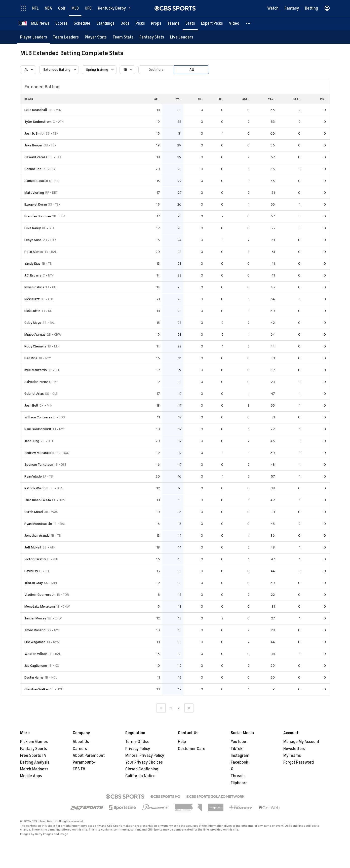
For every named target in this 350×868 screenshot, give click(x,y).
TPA (271, 99)
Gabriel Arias (34, 394)
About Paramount (89, 756)
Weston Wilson (36, 654)
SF (221, 99)
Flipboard (239, 783)
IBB (323, 99)
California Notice (140, 776)
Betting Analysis (35, 762)
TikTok (237, 749)
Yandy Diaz (32, 264)
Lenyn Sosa (33, 240)
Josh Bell (31, 405)
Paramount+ (84, 762)
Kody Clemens (35, 346)
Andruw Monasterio (39, 453)
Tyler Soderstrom (38, 122)
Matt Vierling (34, 193)
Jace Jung (32, 441)
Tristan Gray (34, 583)
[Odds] (125, 23)
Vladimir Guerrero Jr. (40, 595)
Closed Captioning (142, 769)
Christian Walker (37, 689)
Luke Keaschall (36, 110)
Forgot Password (299, 762)
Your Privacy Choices (144, 762)
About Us (81, 742)
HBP (297, 99)
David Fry (31, 571)
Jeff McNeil (33, 547)
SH (200, 99)
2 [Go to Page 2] (179, 708)
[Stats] (190, 23)
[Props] (156, 23)
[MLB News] (40, 23)
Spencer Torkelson (39, 465)
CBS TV (79, 769)
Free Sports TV (33, 756)
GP (157, 99)
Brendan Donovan (38, 216)
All (192, 70)
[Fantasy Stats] (152, 37)
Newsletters (294, 749)
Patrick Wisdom (36, 488)
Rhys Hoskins (34, 287)
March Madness (34, 769)
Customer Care (192, 749)
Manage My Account (301, 742)
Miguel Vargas (35, 334)
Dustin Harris (34, 677)
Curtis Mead (34, 512)
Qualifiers (156, 70)
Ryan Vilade (33, 476)
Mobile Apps (31, 776)
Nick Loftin (32, 311)
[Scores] (62, 23)
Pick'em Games (34, 742)
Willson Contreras (38, 417)
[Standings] (105, 23)
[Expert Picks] (212, 23)
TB (179, 99)
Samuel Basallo (36, 181)
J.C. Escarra (33, 275)
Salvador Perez (36, 382)
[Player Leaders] (34, 37)
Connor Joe (33, 169)
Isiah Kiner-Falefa (38, 500)
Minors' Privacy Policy (145, 756)
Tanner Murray (35, 618)
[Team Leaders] (66, 37)
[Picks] (140, 23)
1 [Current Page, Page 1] (171, 708)
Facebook (239, 762)
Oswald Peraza (36, 157)
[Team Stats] (123, 37)
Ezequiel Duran (36, 204)
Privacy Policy (138, 749)
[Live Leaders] (182, 37)
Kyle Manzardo (36, 370)
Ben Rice (31, 358)
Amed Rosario (35, 630)
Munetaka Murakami (40, 606)
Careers (80, 749)
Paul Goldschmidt (38, 429)
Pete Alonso (34, 252)
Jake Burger (33, 145)
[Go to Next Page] (189, 708)
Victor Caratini (35, 559)
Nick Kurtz (32, 299)
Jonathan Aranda (37, 536)
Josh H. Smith (34, 133)
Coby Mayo (33, 323)
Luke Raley (33, 228)
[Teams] (173, 23)
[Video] (234, 23)
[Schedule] (82, 23)
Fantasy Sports (34, 749)
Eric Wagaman (35, 642)
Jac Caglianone (36, 666)
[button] (249, 23)
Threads (238, 776)
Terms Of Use (137, 742)
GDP (246, 99)
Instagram (240, 756)
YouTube (238, 742)
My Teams (292, 756)
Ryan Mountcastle (38, 524)
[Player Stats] (96, 37)
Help (182, 742)
